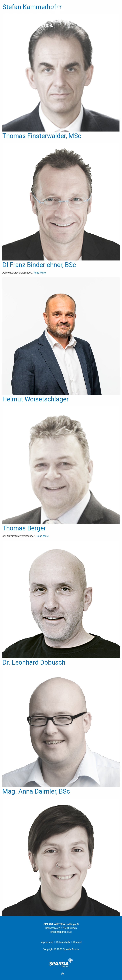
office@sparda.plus (61, 932)
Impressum (47, 942)
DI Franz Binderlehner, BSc (39, 265)
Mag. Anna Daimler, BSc (36, 791)
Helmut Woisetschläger (36, 399)
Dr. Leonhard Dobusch (34, 662)
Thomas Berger (24, 528)
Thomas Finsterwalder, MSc (42, 136)
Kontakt (77, 942)
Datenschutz (63, 942)
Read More (40, 273)
